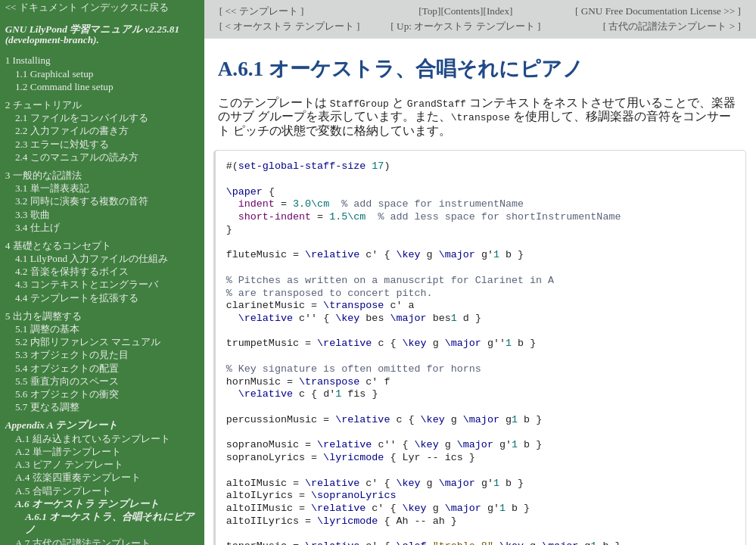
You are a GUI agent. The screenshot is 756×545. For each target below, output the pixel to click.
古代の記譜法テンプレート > (672, 26)
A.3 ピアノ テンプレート (69, 464)
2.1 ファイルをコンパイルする (82, 118)
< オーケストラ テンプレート (289, 26)
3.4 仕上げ (37, 227)
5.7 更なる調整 (47, 407)
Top (430, 11)
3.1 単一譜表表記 (52, 188)
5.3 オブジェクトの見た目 (72, 355)
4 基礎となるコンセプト (58, 246)
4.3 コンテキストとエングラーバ (87, 284)
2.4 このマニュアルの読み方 (77, 157)
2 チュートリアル (44, 105)
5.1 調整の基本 (47, 329)
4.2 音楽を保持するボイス (72, 271)
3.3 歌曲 (33, 215)
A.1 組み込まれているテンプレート (93, 439)
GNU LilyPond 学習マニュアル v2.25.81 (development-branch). (92, 35)
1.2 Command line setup (64, 87)
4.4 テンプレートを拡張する (77, 298)
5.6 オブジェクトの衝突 (67, 394)
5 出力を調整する (44, 316)
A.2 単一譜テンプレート (68, 452)
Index (498, 11)
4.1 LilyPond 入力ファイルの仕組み (92, 258)
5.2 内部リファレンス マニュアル (88, 342)
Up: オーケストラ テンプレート (466, 26)
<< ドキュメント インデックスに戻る (87, 7)
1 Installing (28, 60)
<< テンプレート (261, 11)
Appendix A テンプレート (62, 425)
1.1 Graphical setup (54, 74)
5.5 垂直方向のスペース (67, 381)
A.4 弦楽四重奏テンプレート (78, 477)
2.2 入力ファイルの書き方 (72, 131)
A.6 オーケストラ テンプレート (87, 504)
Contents (462, 11)
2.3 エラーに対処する (62, 144)
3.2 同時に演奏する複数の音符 (82, 201)
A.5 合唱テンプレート (63, 491)
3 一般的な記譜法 (44, 175)
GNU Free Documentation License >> (658, 11)
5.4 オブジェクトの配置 (67, 368)
